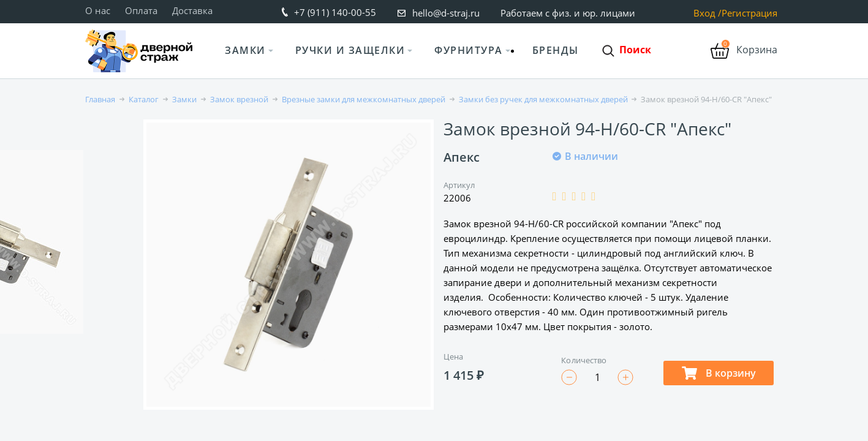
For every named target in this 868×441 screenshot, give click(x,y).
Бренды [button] (556, 50)
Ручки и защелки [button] (350, 50)
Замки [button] (245, 50)
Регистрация (749, 13)
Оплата (141, 10)
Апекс (462, 157)
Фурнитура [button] (469, 50)
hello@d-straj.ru (446, 13)
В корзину (719, 373)
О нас (98, 10)
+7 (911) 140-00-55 (335, 12)
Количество (584, 360)
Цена (453, 356)
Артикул (459, 185)
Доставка (192, 10)
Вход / (708, 13)
